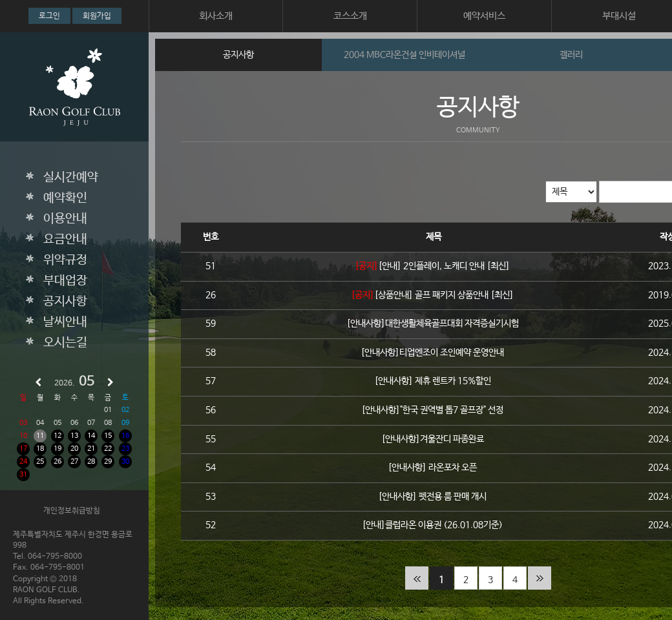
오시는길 (65, 343)
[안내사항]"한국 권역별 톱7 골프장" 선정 (434, 410)
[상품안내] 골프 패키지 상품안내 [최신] (445, 295)
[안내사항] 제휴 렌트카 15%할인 (434, 381)
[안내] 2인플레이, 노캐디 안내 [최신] (445, 266)
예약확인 (65, 198)
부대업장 (65, 281)
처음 (417, 578)
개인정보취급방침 (72, 511)
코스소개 (350, 16)
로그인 (49, 16)
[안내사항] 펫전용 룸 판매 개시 (434, 497)
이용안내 (65, 219)
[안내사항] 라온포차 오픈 (434, 468)
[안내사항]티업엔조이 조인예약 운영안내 (434, 353)
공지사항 (65, 302)
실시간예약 (71, 178)
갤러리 (571, 55)
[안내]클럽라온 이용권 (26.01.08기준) (434, 525)
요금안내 (65, 240)
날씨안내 (65, 322)
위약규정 (65, 260)
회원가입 (97, 16)
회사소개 (216, 16)
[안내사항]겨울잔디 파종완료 (434, 439)
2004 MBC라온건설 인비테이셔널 (404, 55)
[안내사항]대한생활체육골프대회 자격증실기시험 (434, 324)
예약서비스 (484, 16)
